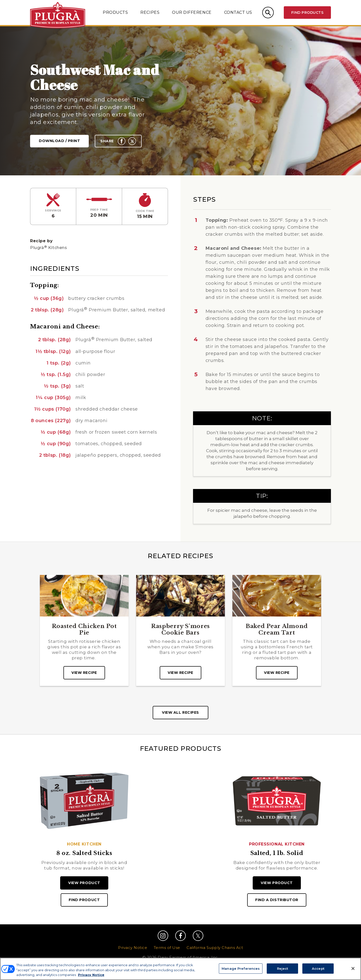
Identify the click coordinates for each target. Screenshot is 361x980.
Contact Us (238, 12)
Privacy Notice (133, 948)
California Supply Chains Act (215, 948)
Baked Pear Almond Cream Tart (277, 630)
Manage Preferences (181, 969)
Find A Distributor (277, 900)
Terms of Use (167, 948)
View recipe (84, 673)
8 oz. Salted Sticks (84, 853)
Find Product (84, 900)
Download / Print (59, 141)
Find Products (307, 13)
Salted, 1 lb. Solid (277, 853)
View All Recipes (180, 712)
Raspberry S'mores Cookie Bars (180, 630)
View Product (84, 883)
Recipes (150, 12)
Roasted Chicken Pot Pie (84, 630)
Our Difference (192, 12)
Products (115, 12)
